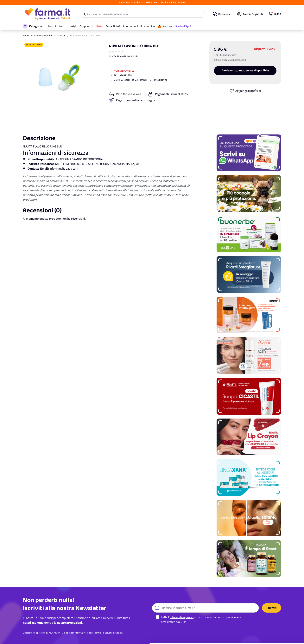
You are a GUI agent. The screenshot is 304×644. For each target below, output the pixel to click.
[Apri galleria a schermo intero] (59, 77)
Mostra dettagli (61, 636)
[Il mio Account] (250, 14)
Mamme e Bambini (43, 36)
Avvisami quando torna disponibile (245, 71)
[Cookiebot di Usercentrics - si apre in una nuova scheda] (25, 636)
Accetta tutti (272, 608)
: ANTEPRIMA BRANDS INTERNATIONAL (145, 80)
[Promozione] (249, 153)
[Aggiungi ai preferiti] (245, 91)
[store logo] (47, 14)
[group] (117, 52)
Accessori (61, 36)
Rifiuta (272, 633)
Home (26, 36)
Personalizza (272, 620)
